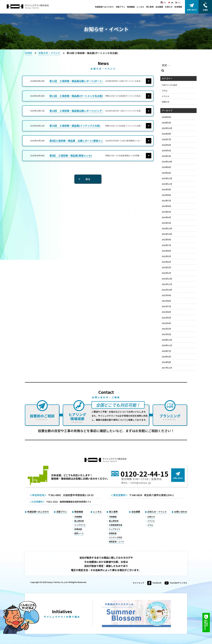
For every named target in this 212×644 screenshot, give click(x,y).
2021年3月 (166, 329)
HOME (28, 53)
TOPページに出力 (169, 85)
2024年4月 (166, 173)
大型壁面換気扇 (116, 525)
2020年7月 (166, 351)
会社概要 (159, 7)
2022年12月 (167, 228)
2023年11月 (167, 184)
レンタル (140, 7)
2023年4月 (166, 217)
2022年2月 (166, 267)
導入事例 (150, 7)
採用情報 (178, 7)
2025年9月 (166, 134)
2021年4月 (166, 323)
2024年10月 (167, 162)
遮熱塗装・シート (117, 542)
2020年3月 (166, 357)
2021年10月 (167, 290)
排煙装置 (78, 529)
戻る (88, 179)
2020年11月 (167, 345)
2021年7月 (166, 306)
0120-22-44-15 (145, 474)
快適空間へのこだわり (104, 7)
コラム (165, 90)
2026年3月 (166, 123)
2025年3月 (166, 150)
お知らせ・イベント (49, 53)
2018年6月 (166, 362)
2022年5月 (166, 256)
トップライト (80, 525)
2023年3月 (166, 223)
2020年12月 (167, 340)
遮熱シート (79, 533)
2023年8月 (166, 195)
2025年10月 (167, 128)
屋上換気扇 (79, 521)
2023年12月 (167, 178)
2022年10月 (167, 234)
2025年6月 (166, 145)
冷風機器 (78, 517)
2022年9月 (166, 239)
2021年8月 (166, 301)
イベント (165, 96)
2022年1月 (166, 273)
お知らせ (169, 7)
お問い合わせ (181, 512)
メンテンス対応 (116, 537)
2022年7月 (166, 245)
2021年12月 (167, 279)
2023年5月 (166, 212)
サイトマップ (138, 583)
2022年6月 (166, 251)
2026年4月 (166, 117)
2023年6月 (166, 206)
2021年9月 (166, 295)
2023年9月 (166, 189)
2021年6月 (166, 312)
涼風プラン (120, 7)
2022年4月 (166, 262)
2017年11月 (167, 368)
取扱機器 (131, 7)
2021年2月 (166, 334)
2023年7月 (166, 200)
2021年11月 (167, 284)
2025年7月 (166, 139)
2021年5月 (166, 318)
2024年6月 (166, 167)
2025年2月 (166, 156)
